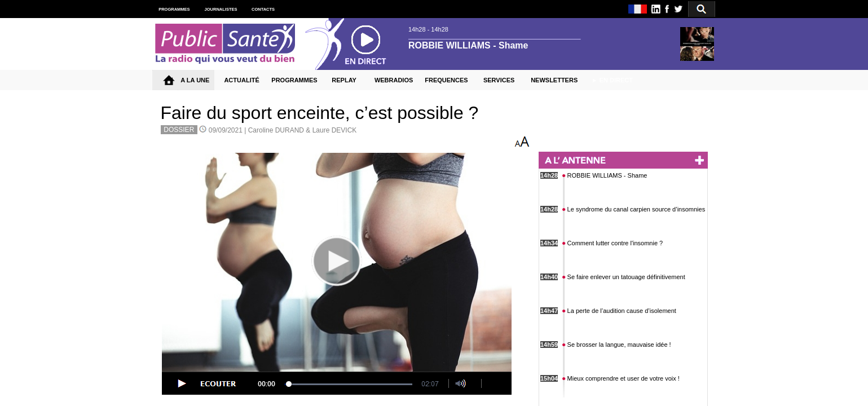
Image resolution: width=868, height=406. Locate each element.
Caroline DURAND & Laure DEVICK (303, 130)
